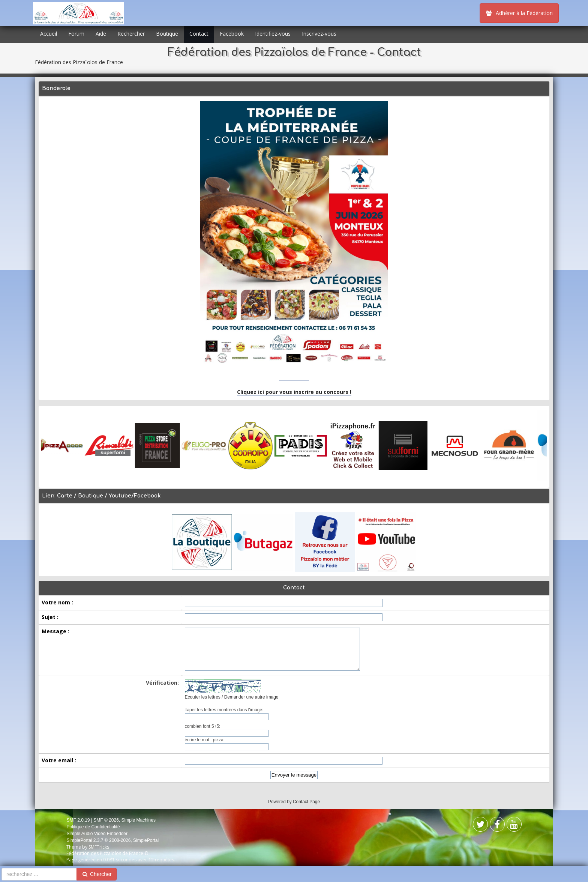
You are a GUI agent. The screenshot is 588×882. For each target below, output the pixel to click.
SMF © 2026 (106, 820)
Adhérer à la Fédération (519, 13)
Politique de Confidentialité (93, 827)
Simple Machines (139, 820)
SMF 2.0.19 (78, 820)
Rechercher (131, 34)
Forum (76, 34)
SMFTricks (99, 847)
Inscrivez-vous (319, 34)
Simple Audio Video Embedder (97, 834)
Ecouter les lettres (203, 697)
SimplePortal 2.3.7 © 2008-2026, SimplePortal (112, 840)
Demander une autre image (251, 697)
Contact (199, 34)
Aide (101, 34)
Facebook (232, 34)
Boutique (167, 34)
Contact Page (306, 802)
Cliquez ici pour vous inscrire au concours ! (294, 392)
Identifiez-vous (273, 34)
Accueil (49, 34)
